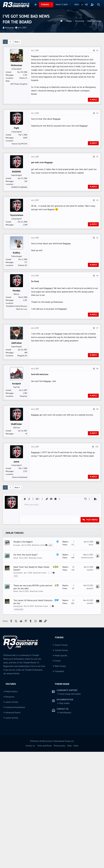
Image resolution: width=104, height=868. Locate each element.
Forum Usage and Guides (70, 772)
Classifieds (59, 750)
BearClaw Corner (38, 623)
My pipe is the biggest (23, 620)
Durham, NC (23, 265)
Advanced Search (13, 791)
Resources (10, 775)
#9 (97, 448)
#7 (97, 367)
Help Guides (65, 782)
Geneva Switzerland (20, 516)
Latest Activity (12, 780)
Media (77, 5)
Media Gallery (11, 770)
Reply (94, 100)
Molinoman (9, 28)
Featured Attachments (15, 786)
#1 (97, 50)
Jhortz (91, 623)
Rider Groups (60, 744)
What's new (62, 5)
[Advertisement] (52, 290)
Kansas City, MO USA (19, 144)
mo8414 (90, 648)
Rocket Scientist (87, 636)
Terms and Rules (44, 824)
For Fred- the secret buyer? (26, 633)
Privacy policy (60, 824)
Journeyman (18, 651)
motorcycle (19, 688)
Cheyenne (23, 435)
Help (69, 824)
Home (36, 5)
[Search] (99, 5)
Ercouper (17, 623)
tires (16, 654)
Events (58, 739)
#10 (97, 486)
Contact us (30, 824)
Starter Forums (61, 723)
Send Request (65, 791)
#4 (97, 200)
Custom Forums (61, 729)
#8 (97, 408)
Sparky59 (90, 667)
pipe (51, 623)
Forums (45, 5)
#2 (97, 113)
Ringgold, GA (22, 395)
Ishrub (16, 636)
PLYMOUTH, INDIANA (19, 187)
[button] (51, 5)
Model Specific (61, 734)
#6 (97, 315)
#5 (97, 238)
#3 (97, 157)
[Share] (94, 51)
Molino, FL (23, 78)
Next (17, 42)
